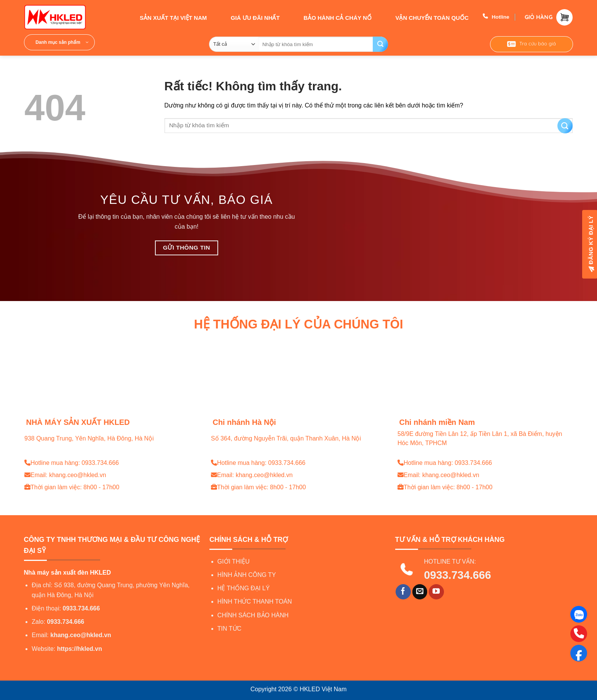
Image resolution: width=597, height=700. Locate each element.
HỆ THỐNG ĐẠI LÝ (244, 588)
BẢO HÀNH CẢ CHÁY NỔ (331, 17)
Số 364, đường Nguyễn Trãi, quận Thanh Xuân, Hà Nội (286, 438)
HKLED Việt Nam (323, 689)
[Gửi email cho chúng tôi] (420, 592)
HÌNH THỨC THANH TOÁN (255, 601)
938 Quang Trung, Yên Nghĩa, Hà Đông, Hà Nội (89, 438)
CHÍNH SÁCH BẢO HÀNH (253, 615)
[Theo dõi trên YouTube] (436, 592)
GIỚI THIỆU (234, 561)
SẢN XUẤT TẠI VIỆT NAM (167, 17)
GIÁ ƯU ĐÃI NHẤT (248, 17)
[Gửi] (380, 44)
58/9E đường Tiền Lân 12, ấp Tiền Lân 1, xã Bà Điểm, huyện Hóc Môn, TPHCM (480, 439)
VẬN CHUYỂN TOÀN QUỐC (425, 17)
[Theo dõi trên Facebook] (403, 592)
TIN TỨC (229, 629)
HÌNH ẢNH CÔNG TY (247, 575)
